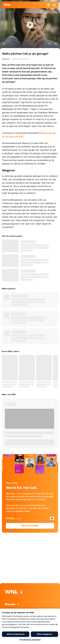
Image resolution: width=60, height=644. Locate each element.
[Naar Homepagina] (7, 5)
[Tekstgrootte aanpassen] (50, 44)
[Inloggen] (48, 5)
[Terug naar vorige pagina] (4, 44)
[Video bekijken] (30, 25)
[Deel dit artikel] (56, 44)
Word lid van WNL (30, 526)
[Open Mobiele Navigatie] (54, 5)
